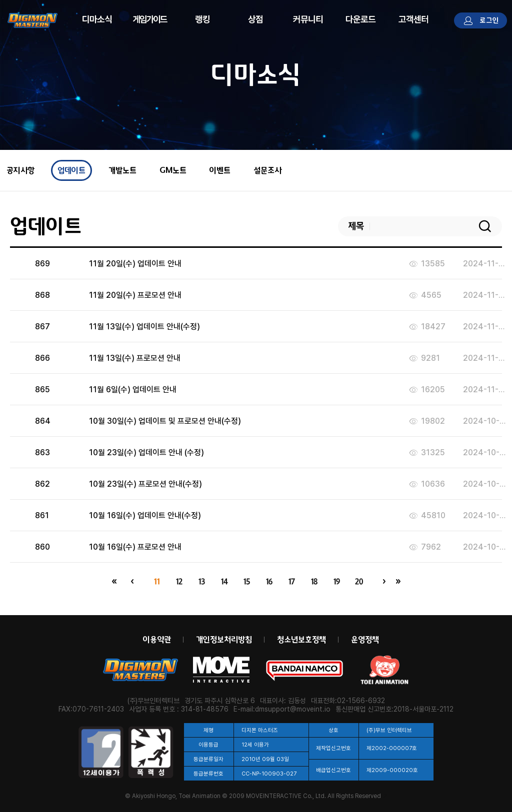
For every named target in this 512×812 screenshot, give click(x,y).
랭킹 (202, 19)
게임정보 (150, 19)
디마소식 (97, 19)
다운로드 (361, 19)
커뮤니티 (308, 19)
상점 (255, 19)
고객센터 (413, 19)
